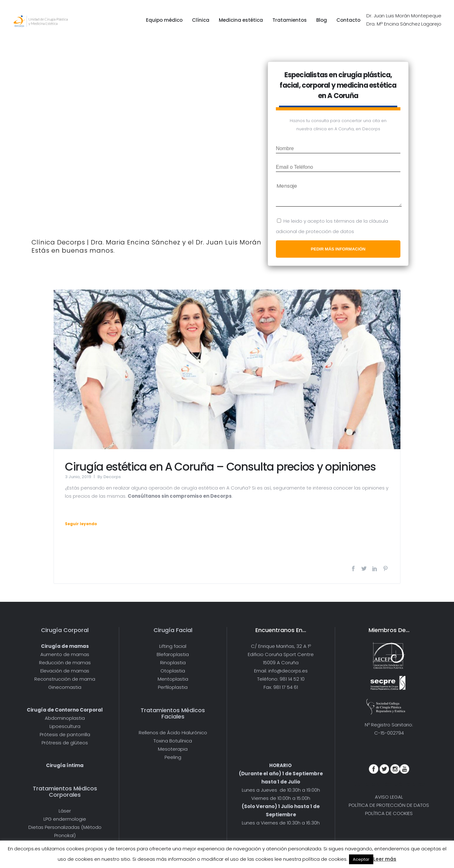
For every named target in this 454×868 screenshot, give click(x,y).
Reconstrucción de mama (65, 679)
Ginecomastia (65, 687)
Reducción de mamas (65, 663)
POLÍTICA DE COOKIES (389, 813)
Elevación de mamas (65, 671)
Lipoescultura (65, 726)
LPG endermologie (65, 819)
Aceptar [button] (361, 859)
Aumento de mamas (65, 654)
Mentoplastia (173, 679)
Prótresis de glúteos (65, 743)
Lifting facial (173, 646)
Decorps (112, 477)
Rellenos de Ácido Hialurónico (173, 733)
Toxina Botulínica (173, 741)
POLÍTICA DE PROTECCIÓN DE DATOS (389, 805)
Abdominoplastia (65, 718)
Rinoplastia (173, 663)
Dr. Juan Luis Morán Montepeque (404, 16)
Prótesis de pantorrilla (65, 734)
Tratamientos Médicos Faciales (173, 713)
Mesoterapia (173, 749)
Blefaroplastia (173, 654)
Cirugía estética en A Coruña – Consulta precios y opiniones (220, 467)
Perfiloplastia (173, 687)
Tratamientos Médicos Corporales (65, 792)
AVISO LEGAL (389, 797)
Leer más (385, 859)
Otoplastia (173, 671)
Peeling (173, 757)
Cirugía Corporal (65, 630)
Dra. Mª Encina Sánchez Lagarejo (404, 24)
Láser (65, 811)
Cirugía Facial (173, 630)
